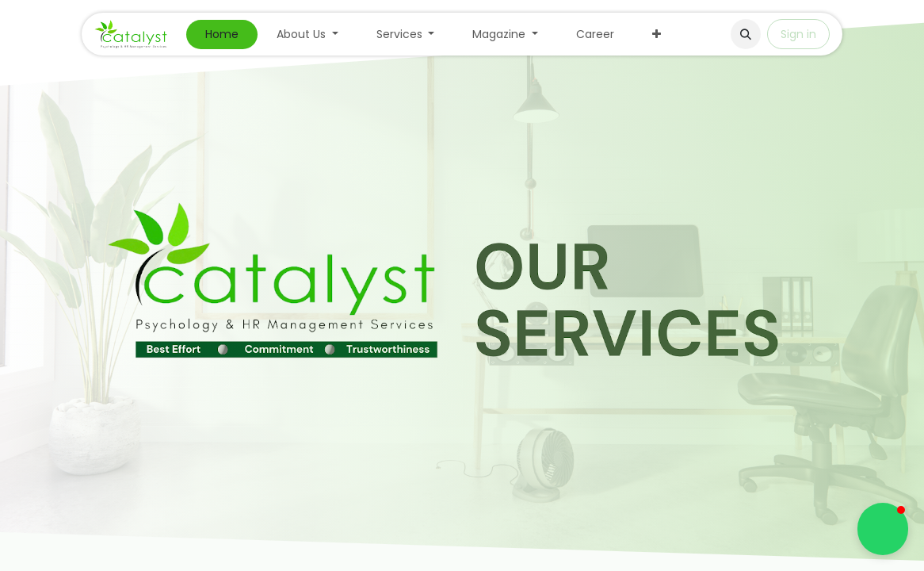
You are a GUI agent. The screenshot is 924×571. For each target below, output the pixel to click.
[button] (746, 34)
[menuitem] (222, 34)
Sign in (798, 34)
